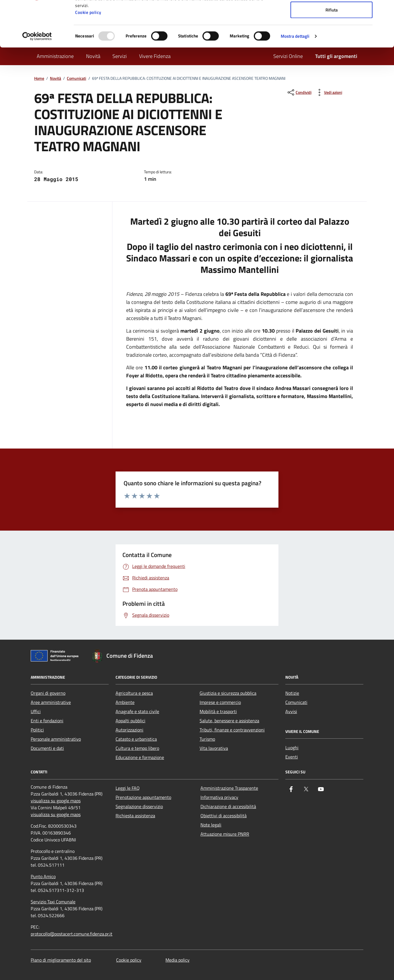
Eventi (292, 757)
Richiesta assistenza (135, 816)
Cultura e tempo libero (137, 748)
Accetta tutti (332, 15)
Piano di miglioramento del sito (61, 960)
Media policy (178, 960)
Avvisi (291, 711)
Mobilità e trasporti (218, 711)
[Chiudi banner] (385, 9)
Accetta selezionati (332, 34)
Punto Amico (43, 876)
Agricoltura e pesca (134, 693)
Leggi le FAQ (128, 788)
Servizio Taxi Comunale (53, 902)
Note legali (211, 825)
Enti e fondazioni (47, 721)
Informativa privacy (219, 797)
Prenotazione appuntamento (143, 797)
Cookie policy (88, 55)
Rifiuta (332, 53)
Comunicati (296, 702)
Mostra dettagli (295, 79)
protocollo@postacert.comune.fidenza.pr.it (72, 934)
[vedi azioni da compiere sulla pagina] (328, 92)
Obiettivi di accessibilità (224, 816)
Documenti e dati (47, 748)
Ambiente (125, 702)
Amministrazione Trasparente (229, 788)
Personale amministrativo (56, 739)
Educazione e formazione (140, 757)
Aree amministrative (51, 702)
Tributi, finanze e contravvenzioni (232, 730)
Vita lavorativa (214, 748)
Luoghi (292, 748)
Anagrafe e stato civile (137, 711)
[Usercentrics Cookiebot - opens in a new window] (37, 79)
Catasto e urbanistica (136, 739)
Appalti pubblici (130, 721)
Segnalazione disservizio (139, 806)
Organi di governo (48, 693)
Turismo (207, 739)
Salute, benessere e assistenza (229, 721)
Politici (37, 730)
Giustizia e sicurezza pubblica (228, 693)
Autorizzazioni (129, 730)
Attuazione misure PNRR (225, 834)
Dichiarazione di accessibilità (228, 806)
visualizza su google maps (56, 801)
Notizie (292, 693)
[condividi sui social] (299, 92)
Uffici (36, 711)
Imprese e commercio (220, 702)
